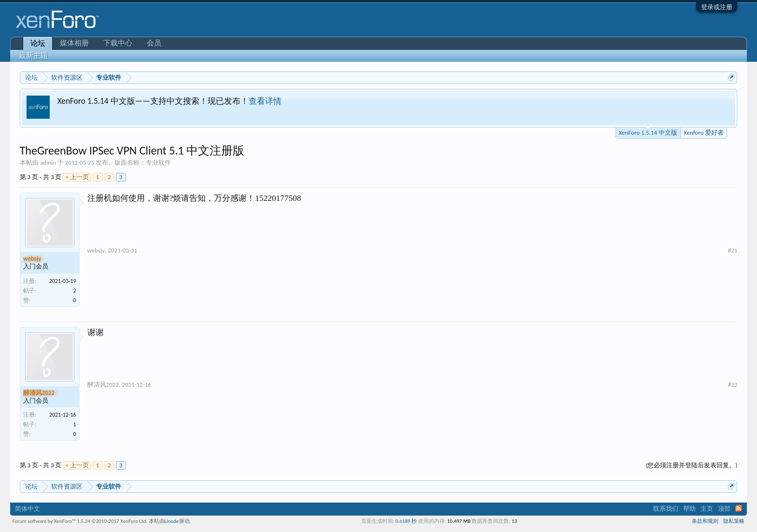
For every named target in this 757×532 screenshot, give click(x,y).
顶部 (724, 509)
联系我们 (666, 509)
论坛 (38, 43)
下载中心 (118, 43)
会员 (154, 43)
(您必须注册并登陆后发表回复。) (691, 465)
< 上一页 (77, 177)
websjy (96, 250)
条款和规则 (705, 521)
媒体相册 (74, 43)
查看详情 (265, 101)
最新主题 (33, 56)
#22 (733, 385)
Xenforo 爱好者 (704, 133)
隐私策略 (734, 521)
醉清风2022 (103, 385)
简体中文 (28, 509)
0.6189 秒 (406, 521)
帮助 (689, 509)
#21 (733, 250)
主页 (707, 509)
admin (48, 162)
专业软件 (158, 162)
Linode (172, 521)
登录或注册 (717, 7)
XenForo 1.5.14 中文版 (648, 132)
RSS (739, 508)
